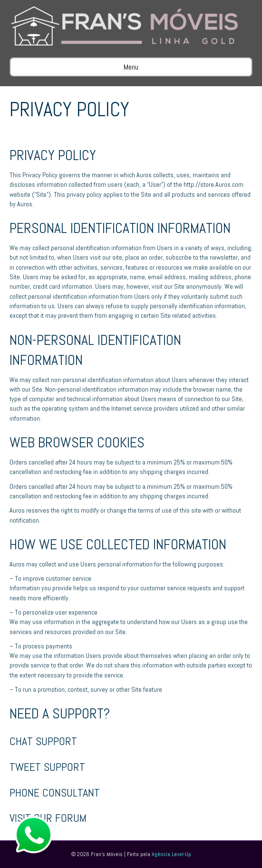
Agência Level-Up (171, 854)
